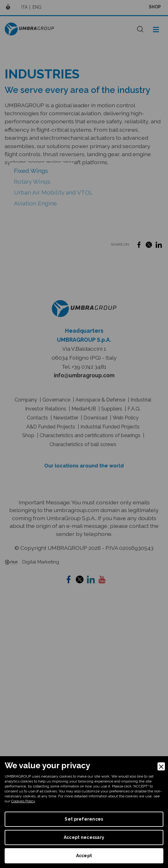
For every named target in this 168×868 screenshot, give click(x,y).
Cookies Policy (23, 801)
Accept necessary (84, 837)
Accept (84, 856)
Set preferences (84, 819)
